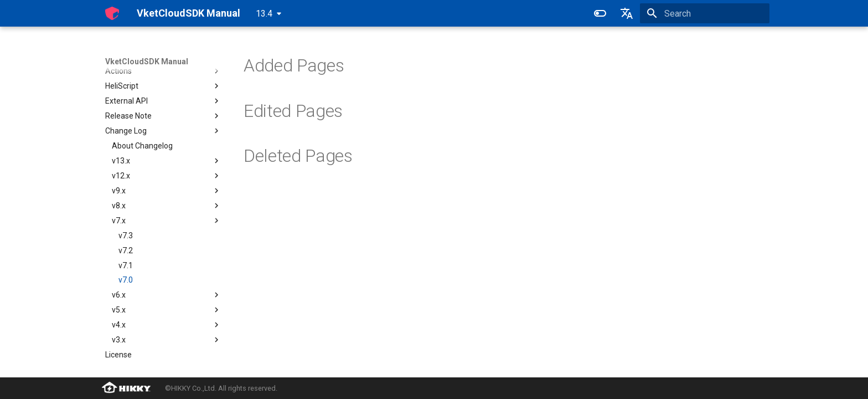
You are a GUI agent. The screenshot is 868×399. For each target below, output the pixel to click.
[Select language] (627, 13)
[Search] (705, 13)
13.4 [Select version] (264, 14)
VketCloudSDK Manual (147, 62)
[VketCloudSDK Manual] (112, 13)
